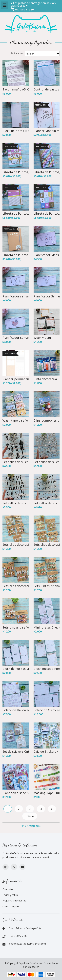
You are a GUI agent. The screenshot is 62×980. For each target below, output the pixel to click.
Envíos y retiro (10, 895)
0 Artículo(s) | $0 (24, 10)
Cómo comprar (11, 906)
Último (30, 816)
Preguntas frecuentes (14, 901)
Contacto (8, 889)
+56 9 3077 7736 (18, 936)
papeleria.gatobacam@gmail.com (27, 944)
